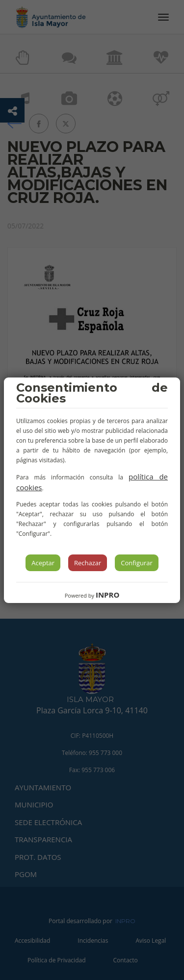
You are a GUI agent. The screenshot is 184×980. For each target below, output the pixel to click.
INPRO (107, 595)
